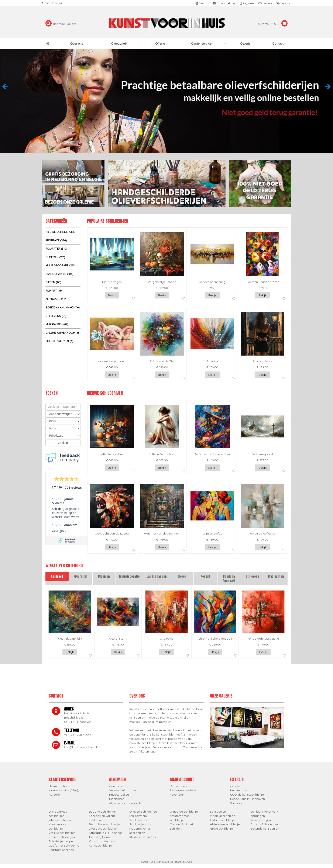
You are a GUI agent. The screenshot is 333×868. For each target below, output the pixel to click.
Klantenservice (208, 44)
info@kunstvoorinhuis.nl (80, 747)
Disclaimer (116, 799)
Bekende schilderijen (265, 829)
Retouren (55, 795)
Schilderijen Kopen (62, 841)
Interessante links (61, 820)
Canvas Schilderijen (264, 824)
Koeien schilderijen (62, 837)
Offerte (160, 43)
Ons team (237, 786)
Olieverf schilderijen (143, 812)
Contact (278, 43)
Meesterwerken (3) (59, 341)
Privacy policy (119, 795)
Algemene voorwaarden (126, 803)
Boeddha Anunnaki (229, 579)
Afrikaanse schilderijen (226, 824)
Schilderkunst (139, 820)
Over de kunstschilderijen (248, 795)
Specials (236, 803)
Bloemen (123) (55, 257)
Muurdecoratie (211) (60, 265)
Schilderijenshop (141, 824)
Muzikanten (276, 576)
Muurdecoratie (129, 576)
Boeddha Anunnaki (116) (63, 307)
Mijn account (179, 786)
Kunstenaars (239, 790)
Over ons (82, 44)
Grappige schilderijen (185, 812)
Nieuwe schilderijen (60, 232)
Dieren (182, 576)
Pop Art (205, 576)
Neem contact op (61, 786)
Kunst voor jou (261, 820)
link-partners (138, 816)
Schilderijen (218, 812)
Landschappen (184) (59, 274)
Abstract (57, 576)
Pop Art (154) (54, 291)
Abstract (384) (56, 240)
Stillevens (253, 576)
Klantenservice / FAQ (64, 790)
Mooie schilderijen (223, 816)
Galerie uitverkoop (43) (63, 333)
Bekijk (112, 295)
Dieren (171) (53, 282)
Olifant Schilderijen (223, 820)
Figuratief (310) (56, 249)
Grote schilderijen (222, 829)
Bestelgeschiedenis (183, 790)
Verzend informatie (122, 790)
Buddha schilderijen (103, 812)
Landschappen (157, 576)
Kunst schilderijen (101, 845)
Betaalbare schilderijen (105, 824)
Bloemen (104, 576)
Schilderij (176, 829)
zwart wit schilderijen (104, 829)
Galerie (245, 43)
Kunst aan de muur (102, 841)
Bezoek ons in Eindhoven (248, 799)
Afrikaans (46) (56, 299)
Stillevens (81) (56, 316)
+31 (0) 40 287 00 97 (78, 734)
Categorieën (126, 44)
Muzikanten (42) (57, 324)
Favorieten (177, 795)
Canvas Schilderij (182, 824)
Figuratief (80, 576)
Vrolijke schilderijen (62, 833)
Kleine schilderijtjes (143, 837)
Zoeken (63, 443)
